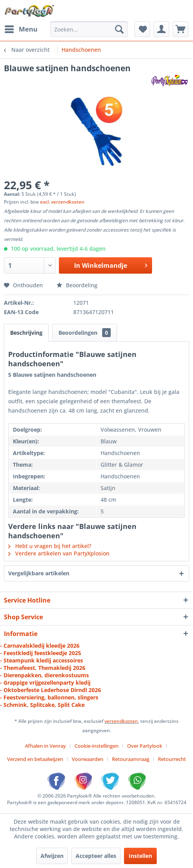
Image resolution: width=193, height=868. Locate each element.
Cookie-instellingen (96, 746)
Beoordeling (77, 285)
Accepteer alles (96, 856)
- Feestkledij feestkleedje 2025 (41, 653)
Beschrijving (26, 333)
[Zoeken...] (89, 29)
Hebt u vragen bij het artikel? (50, 546)
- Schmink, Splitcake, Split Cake (42, 705)
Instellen (140, 856)
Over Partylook (145, 746)
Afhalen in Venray (45, 746)
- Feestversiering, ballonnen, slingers (49, 697)
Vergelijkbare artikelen (39, 573)
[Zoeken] (119, 29)
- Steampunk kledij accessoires (42, 660)
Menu (21, 28)
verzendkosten (121, 721)
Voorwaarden (88, 759)
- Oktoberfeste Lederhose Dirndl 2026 (50, 690)
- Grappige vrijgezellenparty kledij (45, 683)
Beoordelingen (85, 333)
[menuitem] (21, 29)
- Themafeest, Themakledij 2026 (43, 668)
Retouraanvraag (131, 759)
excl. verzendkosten (62, 202)
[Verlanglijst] (142, 29)
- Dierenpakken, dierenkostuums (44, 675)
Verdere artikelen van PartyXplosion (59, 553)
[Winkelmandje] (181, 29)
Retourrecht (172, 759)
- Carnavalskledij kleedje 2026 (40, 646)
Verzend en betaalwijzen (35, 759)
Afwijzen (52, 856)
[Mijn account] (161, 29)
